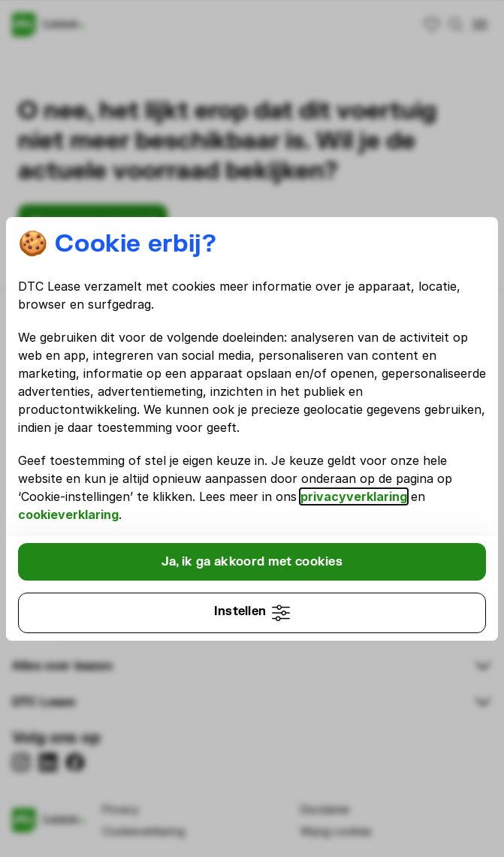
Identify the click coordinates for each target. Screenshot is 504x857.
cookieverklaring (68, 515)
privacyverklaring (354, 496)
